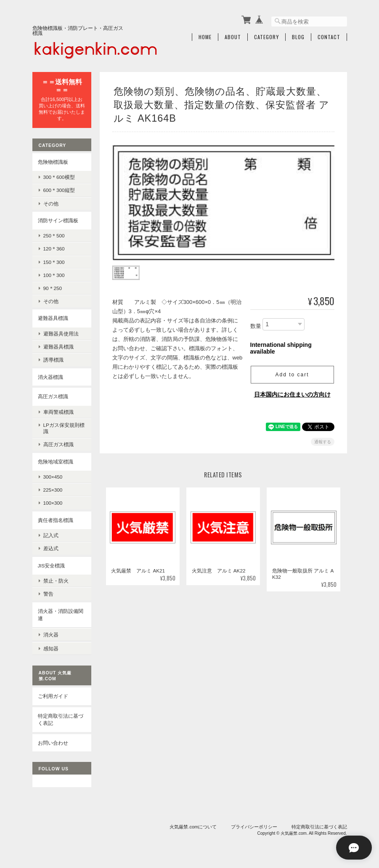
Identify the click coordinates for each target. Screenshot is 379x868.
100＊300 (54, 275)
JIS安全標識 (52, 565)
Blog (298, 37)
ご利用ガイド (53, 694)
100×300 (53, 502)
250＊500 (54, 235)
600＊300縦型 (59, 190)
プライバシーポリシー (254, 825)
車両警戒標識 (58, 411)
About (233, 37)
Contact (329, 37)
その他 (51, 203)
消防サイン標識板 (58, 220)
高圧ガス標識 (53, 396)
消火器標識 (50, 376)
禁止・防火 (56, 580)
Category (266, 37)
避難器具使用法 (61, 333)
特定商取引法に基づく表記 (61, 718)
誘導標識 (53, 359)
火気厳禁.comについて (193, 825)
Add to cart (292, 373)
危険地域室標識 (56, 461)
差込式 (51, 548)
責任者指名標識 (56, 519)
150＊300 (54, 261)
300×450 (53, 476)
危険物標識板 (53, 161)
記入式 (51, 535)
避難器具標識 (53, 318)
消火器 (51, 633)
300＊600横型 (59, 177)
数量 (256, 324)
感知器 (51, 647)
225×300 (53, 489)
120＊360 (54, 248)
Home (205, 37)
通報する (323, 440)
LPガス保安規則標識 (64, 428)
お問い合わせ (53, 741)
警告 (48, 593)
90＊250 (53, 288)
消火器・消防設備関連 (61, 614)
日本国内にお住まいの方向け (292, 393)
